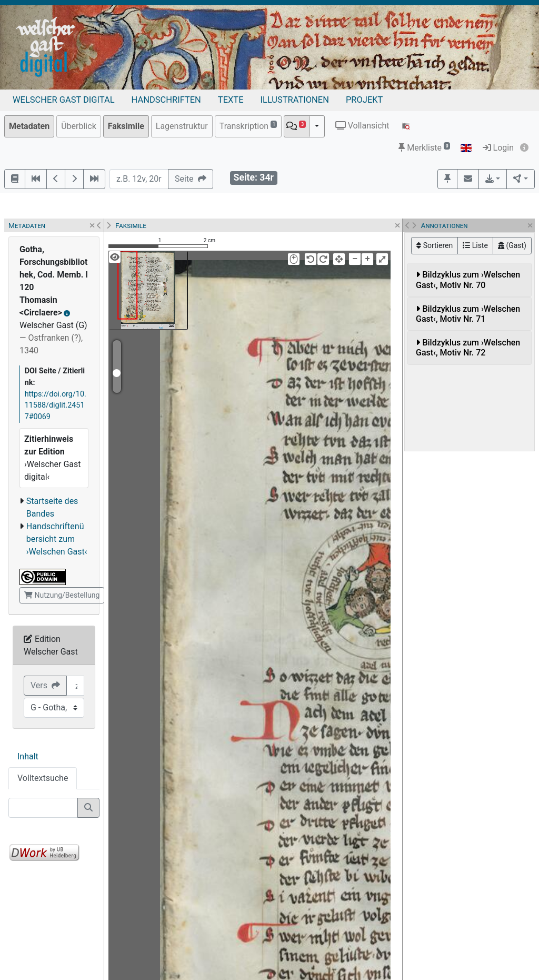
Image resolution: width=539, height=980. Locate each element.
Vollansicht (362, 126)
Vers (45, 685)
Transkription (248, 126)
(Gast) (512, 245)
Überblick (79, 126)
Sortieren (435, 245)
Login (498, 148)
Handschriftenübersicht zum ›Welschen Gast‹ (57, 539)
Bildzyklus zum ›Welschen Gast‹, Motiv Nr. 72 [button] (468, 348)
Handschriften (166, 100)
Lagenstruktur (182, 126)
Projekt (364, 100)
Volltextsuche (43, 778)
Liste (475, 245)
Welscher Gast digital (64, 100)
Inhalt (28, 756)
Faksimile (126, 126)
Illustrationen (295, 100)
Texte (231, 100)
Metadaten (29, 126)
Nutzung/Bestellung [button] (62, 595)
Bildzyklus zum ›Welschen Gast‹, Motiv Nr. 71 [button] (468, 314)
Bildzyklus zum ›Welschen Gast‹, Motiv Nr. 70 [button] (468, 280)
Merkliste (424, 148)
